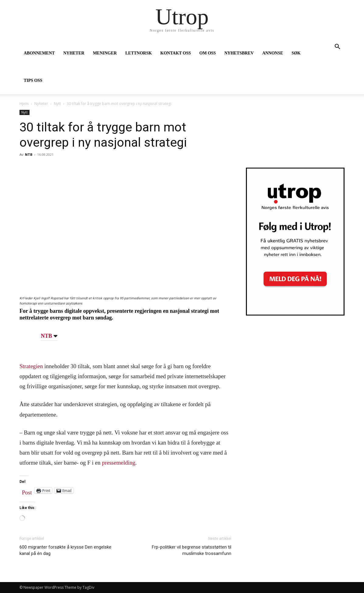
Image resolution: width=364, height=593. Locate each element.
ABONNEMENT (39, 53)
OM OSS (208, 53)
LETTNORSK (139, 53)
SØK (296, 53)
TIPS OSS (33, 80)
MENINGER (105, 53)
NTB (29, 154)
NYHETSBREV (239, 53)
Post (27, 491)
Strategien (31, 366)
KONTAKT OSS (176, 53)
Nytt (57, 104)
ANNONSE (273, 53)
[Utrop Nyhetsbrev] (295, 314)
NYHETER (74, 53)
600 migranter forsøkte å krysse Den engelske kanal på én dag (65, 550)
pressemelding (119, 463)
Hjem (24, 104)
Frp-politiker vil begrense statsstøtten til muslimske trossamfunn (192, 550)
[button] (337, 47)
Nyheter (41, 104)
